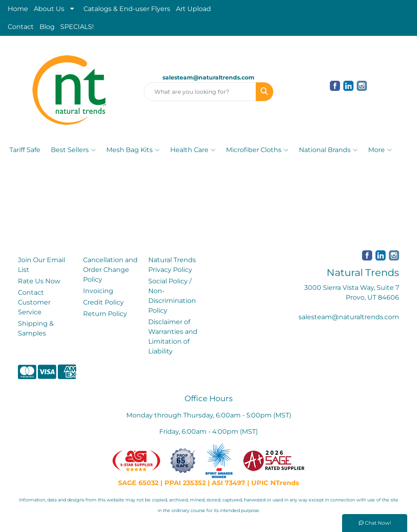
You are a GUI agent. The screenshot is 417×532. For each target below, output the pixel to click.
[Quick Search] (200, 92)
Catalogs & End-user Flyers (127, 9)
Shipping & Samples (36, 328)
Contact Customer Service (34, 302)
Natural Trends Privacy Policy (172, 265)
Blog (47, 27)
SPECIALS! (77, 27)
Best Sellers (73, 150)
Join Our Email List (42, 265)
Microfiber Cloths (257, 150)
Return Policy (105, 314)
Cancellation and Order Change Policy (110, 270)
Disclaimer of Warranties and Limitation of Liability (173, 337)
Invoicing (98, 291)
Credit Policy (103, 302)
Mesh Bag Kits (133, 150)
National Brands (328, 150)
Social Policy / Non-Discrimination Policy (172, 296)
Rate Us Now (39, 281)
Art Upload (193, 9)
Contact (21, 27)
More (380, 150)
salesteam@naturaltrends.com (349, 317)
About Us (49, 9)
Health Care (193, 150)
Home (18, 9)
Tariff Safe (25, 150)
